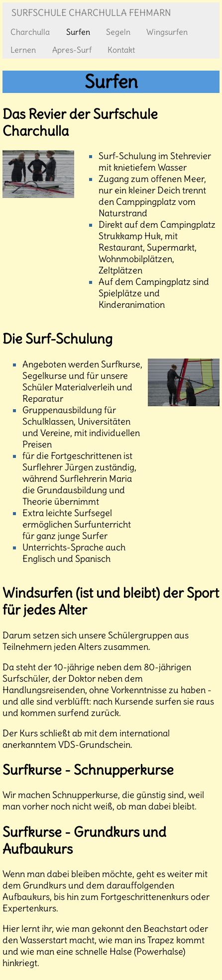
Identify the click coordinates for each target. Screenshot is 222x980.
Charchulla (30, 32)
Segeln (118, 32)
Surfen (78, 32)
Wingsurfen (167, 32)
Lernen (23, 50)
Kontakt (121, 50)
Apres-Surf (72, 50)
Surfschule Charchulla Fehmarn (91, 13)
